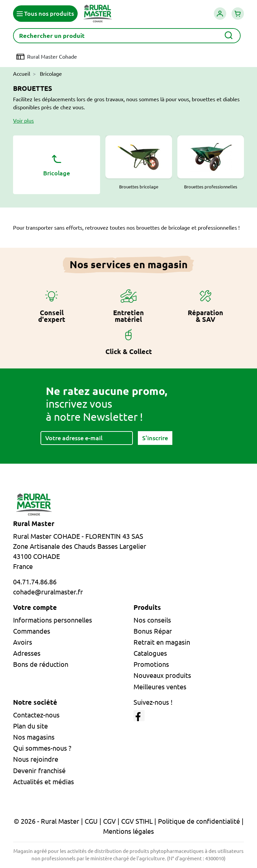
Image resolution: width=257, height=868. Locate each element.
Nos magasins (34, 737)
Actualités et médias (44, 782)
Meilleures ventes (160, 687)
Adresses (27, 653)
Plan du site (30, 726)
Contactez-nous (36, 715)
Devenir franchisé (39, 771)
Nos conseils (152, 620)
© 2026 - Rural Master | (49, 821)
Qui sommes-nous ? (42, 748)
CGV (109, 821)
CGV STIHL (137, 821)
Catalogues (150, 653)
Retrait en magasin (162, 642)
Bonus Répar (153, 631)
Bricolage (57, 164)
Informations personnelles (53, 620)
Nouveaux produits (162, 675)
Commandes (32, 631)
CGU (91, 821)
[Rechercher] (127, 36)
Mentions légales (128, 831)
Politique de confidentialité (199, 821)
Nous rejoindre (36, 759)
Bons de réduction (41, 664)
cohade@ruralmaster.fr (48, 592)
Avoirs (23, 642)
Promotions (151, 664)
